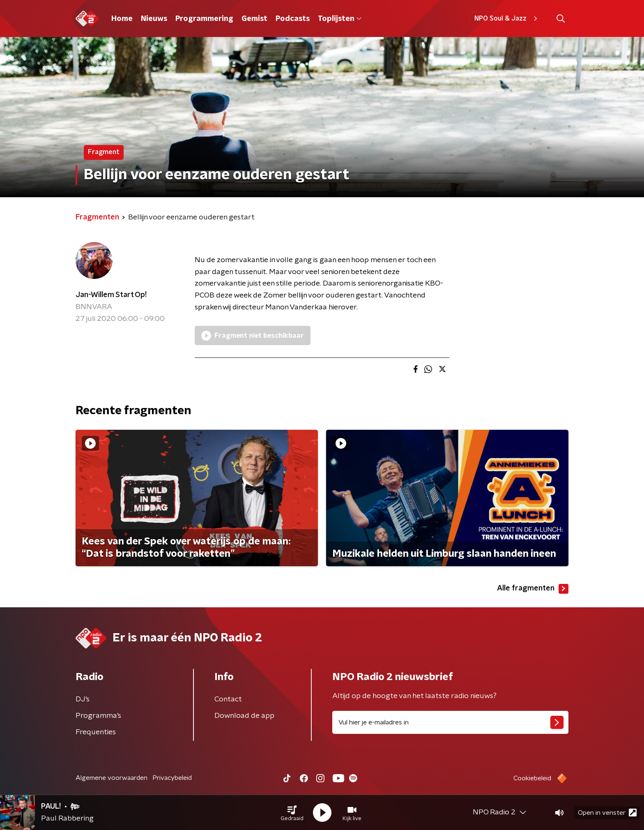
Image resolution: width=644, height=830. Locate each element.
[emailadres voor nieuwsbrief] (450, 722)
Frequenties (96, 732)
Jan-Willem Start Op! (111, 295)
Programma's (98, 716)
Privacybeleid (172, 778)
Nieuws (154, 19)
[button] (292, 813)
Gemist (254, 19)
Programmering (204, 19)
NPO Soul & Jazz (507, 18)
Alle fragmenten (533, 589)
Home (122, 19)
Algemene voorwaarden (112, 778)
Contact (228, 699)
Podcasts (293, 19)
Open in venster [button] (607, 813)
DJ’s (83, 699)
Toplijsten (340, 19)
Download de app (244, 716)
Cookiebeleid (532, 778)
